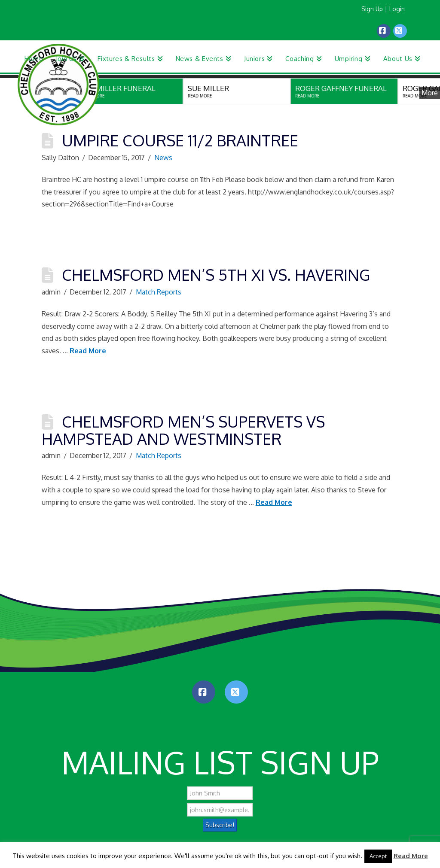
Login (397, 9)
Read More (88, 351)
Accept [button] (378, 856)
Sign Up (372, 9)
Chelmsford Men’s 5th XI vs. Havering (216, 275)
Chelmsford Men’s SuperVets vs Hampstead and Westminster (183, 430)
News (163, 158)
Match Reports (159, 292)
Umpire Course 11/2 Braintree (180, 140)
